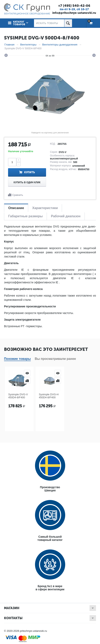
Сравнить (18, 195)
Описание (16, 208)
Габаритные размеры (25, 216)
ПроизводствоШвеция (50, 489)
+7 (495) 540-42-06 (74, 6)
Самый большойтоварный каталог (50, 538)
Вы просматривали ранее (55, 359)
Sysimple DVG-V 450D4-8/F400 (18, 396)
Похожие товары (17, 359)
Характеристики (45, 208)
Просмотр (27, 373)
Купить (29, 172)
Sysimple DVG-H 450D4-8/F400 (49, 396)
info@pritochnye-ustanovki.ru (74, 13)
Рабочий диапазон (66, 216)
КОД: (53, 144)
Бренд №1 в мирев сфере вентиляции (50, 588)
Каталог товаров (19, 23)
